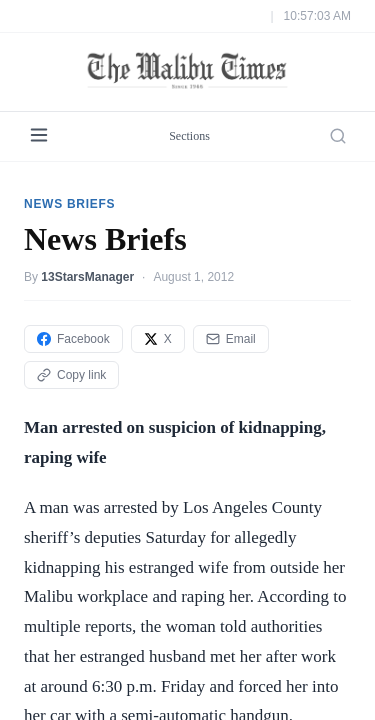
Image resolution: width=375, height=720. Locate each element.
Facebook (73, 293)
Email (231, 293)
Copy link (71, 329)
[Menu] (39, 90)
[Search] (338, 91)
